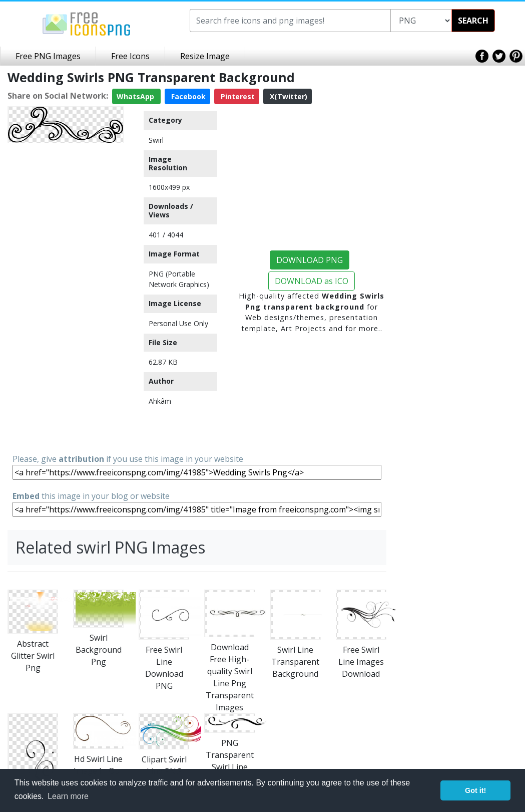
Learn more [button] (68, 796)
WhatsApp (136, 96)
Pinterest (237, 96)
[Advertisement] (66, 298)
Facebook (187, 96)
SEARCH (473, 21)
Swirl (156, 140)
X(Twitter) (288, 96)
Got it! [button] (475, 790)
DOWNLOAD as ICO (312, 281)
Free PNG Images (48, 56)
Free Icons (130, 56)
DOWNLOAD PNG (310, 260)
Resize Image (205, 56)
